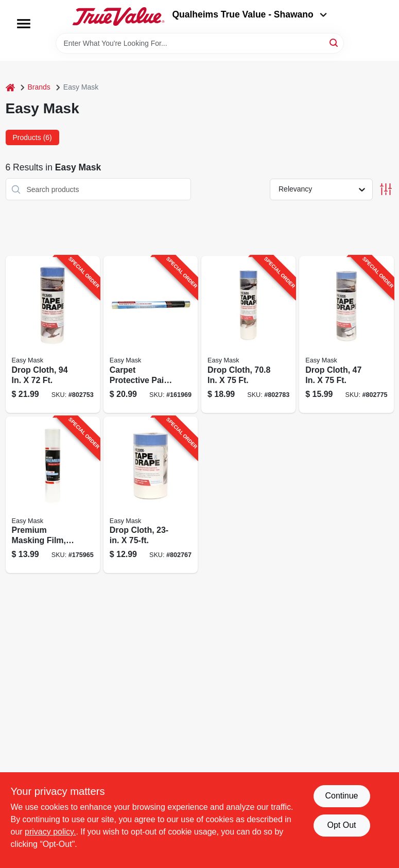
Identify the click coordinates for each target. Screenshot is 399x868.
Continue (341, 796)
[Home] (10, 87)
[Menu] (24, 24)
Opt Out (341, 825)
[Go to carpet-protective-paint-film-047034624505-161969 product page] (151, 334)
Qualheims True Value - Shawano (249, 14)
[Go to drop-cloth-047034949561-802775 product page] (346, 334)
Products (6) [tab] (32, 137)
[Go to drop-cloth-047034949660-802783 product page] (248, 334)
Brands (39, 87)
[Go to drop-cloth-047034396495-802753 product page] (53, 334)
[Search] (334, 42)
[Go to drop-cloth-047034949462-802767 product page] (151, 495)
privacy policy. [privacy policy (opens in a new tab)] (50, 832)
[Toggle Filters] (386, 189)
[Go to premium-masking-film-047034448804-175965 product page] (53, 495)
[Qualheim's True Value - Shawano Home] (118, 16)
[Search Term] (200, 43)
